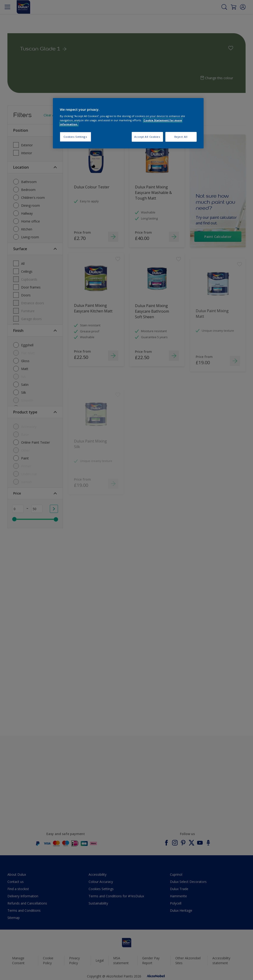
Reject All (181, 137)
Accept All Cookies (147, 137)
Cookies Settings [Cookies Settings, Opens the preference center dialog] (75, 137)
